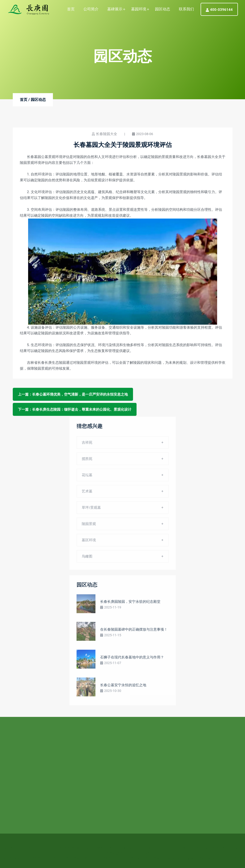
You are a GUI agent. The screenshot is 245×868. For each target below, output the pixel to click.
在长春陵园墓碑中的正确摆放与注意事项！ (134, 631)
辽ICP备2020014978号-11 (159, 846)
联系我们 (186, 9)
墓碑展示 (115, 9)
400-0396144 (219, 10)
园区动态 (163, 9)
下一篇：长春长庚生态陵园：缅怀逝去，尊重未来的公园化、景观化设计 (75, 409)
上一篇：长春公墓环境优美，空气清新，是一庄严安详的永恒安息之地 (73, 394)
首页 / (25, 100)
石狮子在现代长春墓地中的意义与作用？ (132, 659)
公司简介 (91, 9)
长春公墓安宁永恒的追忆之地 (123, 686)
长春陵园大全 (107, 134)
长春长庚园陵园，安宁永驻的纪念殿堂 (130, 603)
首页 (71, 9)
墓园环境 (139, 9)
